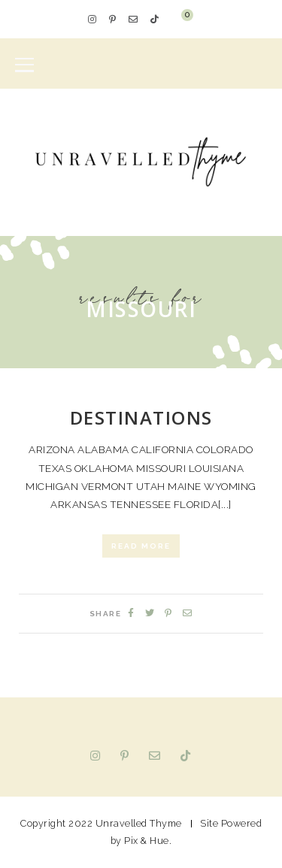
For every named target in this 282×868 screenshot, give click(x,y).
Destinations (141, 417)
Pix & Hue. (148, 841)
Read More (141, 546)
